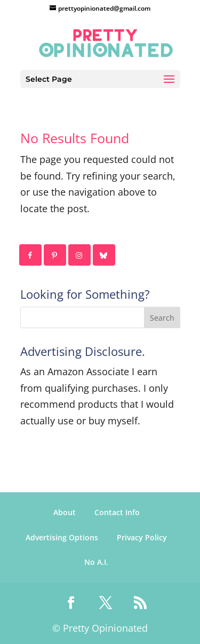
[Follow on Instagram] (80, 255)
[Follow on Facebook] (31, 255)
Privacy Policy (142, 537)
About (65, 512)
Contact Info (117, 512)
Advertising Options (62, 537)
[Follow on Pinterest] (55, 255)
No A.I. (96, 562)
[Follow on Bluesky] (105, 255)
